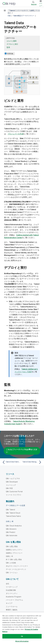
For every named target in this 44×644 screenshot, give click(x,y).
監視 (8, 47)
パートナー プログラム (14, 600)
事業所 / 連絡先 (12, 610)
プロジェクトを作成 (15, 134)
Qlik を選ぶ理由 (12, 546)
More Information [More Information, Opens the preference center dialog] (22, 641)
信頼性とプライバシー (14, 553)
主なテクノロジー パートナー (17, 566)
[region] (22, 628)
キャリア (9, 603)
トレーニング (11, 485)
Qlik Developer (12, 482)
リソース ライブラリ (14, 495)
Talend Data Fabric (13, 516)
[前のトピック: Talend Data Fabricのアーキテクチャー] (12, 462)
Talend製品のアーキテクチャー (24, 16)
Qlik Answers (11, 529)
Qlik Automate (12, 535)
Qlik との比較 (11, 563)
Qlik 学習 (9, 488)
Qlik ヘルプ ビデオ (13, 478)
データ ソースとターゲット (16, 569)
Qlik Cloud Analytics (14, 526)
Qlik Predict (11, 532)
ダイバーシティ (12, 593)
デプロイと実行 (12, 44)
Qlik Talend (10, 510)
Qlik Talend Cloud (13, 513)
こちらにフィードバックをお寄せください (22, 451)
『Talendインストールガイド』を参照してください (24, 12)
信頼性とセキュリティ (14, 550)
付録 (9, 16)
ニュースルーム (12, 606)
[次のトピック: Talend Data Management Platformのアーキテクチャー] (32, 462)
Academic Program (14, 597)
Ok (22, 636)
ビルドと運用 (12, 41)
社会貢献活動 (11, 590)
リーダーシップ (12, 587)
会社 (8, 584)
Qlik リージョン (12, 573)
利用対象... (11, 54)
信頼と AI (9, 556)
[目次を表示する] (5, 10)
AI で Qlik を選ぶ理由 (14, 559)
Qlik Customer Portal (14, 492)
